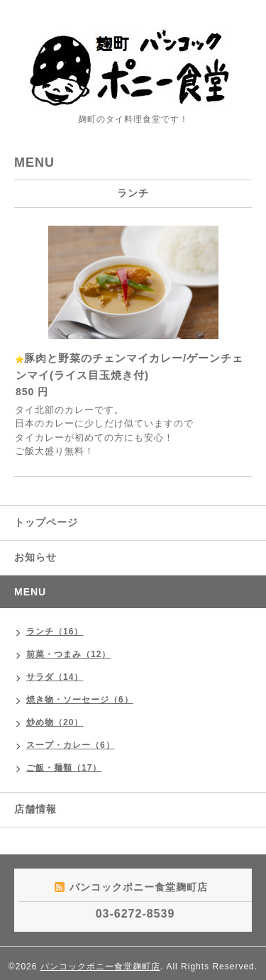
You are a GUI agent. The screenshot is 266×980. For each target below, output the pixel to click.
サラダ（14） (55, 677)
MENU (30, 592)
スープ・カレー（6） (71, 745)
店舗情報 (35, 809)
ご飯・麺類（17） (64, 768)
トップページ (46, 522)
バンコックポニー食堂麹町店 (100, 967)
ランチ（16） (55, 632)
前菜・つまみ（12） (68, 654)
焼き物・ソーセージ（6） (80, 700)
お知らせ (35, 557)
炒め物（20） (55, 722)
